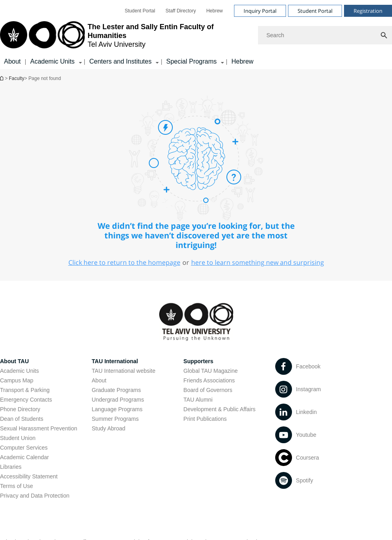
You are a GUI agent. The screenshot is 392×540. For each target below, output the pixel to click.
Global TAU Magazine (211, 371)
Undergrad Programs (118, 400)
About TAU (14, 361)
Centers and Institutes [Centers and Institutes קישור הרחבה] (120, 61)
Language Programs (117, 409)
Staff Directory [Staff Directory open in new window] (181, 11)
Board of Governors (208, 390)
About (12, 61)
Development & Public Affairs (220, 409)
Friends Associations (209, 380)
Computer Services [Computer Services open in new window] (24, 448)
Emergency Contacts (26, 400)
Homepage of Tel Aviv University (2, 78)
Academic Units (19, 371)
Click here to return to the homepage (124, 262)
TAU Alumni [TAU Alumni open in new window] (198, 400)
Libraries (11, 467)
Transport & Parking (25, 390)
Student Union (18, 438)
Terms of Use (16, 486)
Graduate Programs (116, 390)
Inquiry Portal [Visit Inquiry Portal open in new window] (260, 11)
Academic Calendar (24, 457)
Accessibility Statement (29, 476)
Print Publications (205, 419)
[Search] (325, 35)
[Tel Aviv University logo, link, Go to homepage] (125, 35)
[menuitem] (140, 11)
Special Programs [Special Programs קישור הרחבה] (192, 61)
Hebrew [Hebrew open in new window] (215, 11)
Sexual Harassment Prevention (39, 428)
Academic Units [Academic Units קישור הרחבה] (52, 61)
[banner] (196, 35)
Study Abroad (108, 428)
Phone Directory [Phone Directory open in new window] (20, 409)
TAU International (115, 361)
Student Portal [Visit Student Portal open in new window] (315, 11)
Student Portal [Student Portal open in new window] (140, 11)
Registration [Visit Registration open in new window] (368, 11)
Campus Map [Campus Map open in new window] (17, 380)
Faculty (17, 78)
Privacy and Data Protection (35, 496)
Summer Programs (115, 419)
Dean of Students (22, 419)
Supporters (199, 361)
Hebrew (242, 61)
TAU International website (123, 371)
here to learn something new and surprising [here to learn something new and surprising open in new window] (258, 262)
